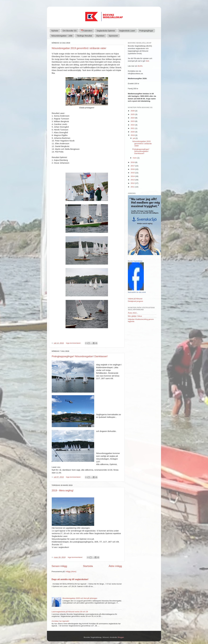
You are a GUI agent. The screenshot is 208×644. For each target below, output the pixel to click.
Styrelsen (100, 36)
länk (148, 61)
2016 (133, 169)
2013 (133, 180)
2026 (133, 111)
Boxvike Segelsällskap (135, 261)
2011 (133, 187)
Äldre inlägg (115, 566)
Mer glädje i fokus (135, 316)
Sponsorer (113, 36)
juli (134, 138)
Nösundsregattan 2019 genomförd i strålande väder (79, 48)
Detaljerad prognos (135, 301)
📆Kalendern (87, 31)
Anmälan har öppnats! (60, 621)
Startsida (88, 566)
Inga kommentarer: (74, 343)
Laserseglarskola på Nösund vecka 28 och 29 (70, 612)
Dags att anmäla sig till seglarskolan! (70, 579)
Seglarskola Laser (127, 31)
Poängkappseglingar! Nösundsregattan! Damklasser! (80, 356)
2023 (133, 121)
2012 (133, 183)
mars (135, 158)
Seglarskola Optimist (106, 31)
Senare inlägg (59, 566)
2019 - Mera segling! (63, 491)
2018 (133, 162)
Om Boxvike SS (70, 31)
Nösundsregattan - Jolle (62, 36)
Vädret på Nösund (135, 299)
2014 (133, 176)
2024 (133, 118)
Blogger (121, 637)
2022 (133, 125)
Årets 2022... (133, 313)
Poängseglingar (146, 31)
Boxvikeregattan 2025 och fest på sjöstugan (80, 598)
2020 (133, 132)
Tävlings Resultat (84, 36)
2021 (133, 128)
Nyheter (55, 31)
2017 (133, 166)
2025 (133, 114)
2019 (133, 135)
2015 (133, 173)
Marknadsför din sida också (137, 292)
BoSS (140, 66)
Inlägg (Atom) (71, 572)
